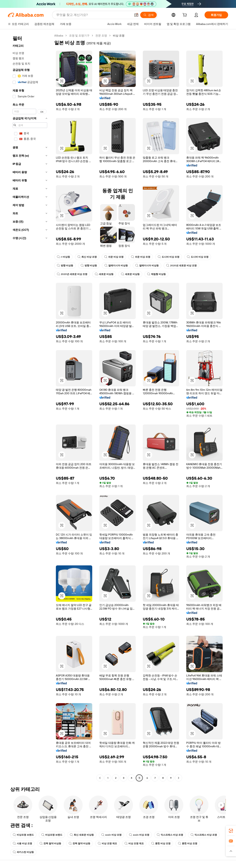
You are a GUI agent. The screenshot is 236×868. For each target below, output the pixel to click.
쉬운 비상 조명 (114, 257)
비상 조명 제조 (107, 843)
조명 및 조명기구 (79, 36)
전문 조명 (101, 36)
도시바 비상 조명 (169, 257)
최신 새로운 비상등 (82, 835)
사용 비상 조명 (22, 843)
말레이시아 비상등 (116, 266)
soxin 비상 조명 (111, 835)
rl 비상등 (63, 257)
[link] (231, 831)
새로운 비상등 (104, 274)
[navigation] (30, 407)
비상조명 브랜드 (23, 835)
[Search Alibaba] (94, 15)
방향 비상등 (65, 266)
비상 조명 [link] (119, 36)
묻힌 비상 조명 (161, 843)
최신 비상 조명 (87, 257)
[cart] (185, 16)
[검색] (148, 15)
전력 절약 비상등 (50, 843)
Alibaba (59, 36)
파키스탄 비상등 (23, 852)
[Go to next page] (179, 778)
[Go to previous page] (100, 778)
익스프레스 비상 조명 (170, 835)
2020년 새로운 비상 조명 (181, 266)
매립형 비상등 (156, 274)
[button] (136, 15)
